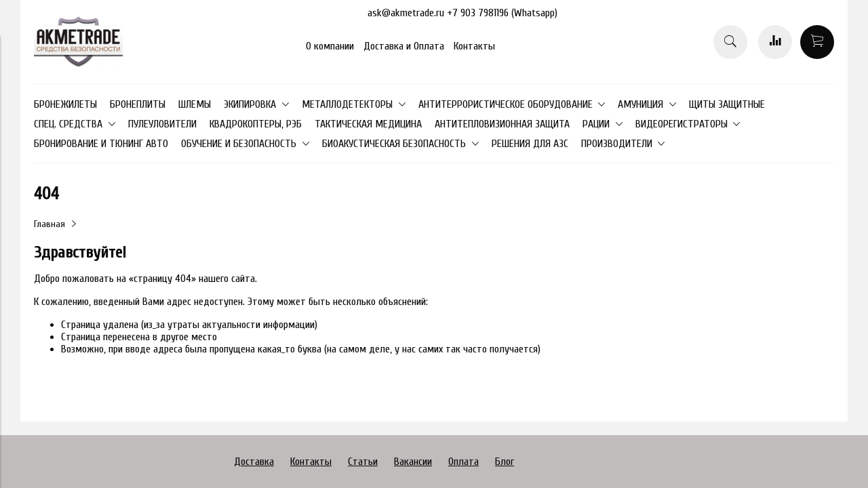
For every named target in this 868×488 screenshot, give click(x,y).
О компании (330, 46)
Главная (50, 224)
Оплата (463, 462)
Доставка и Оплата (404, 46)
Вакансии (413, 462)
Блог (505, 462)
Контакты (474, 46)
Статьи (363, 462)
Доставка (254, 462)
